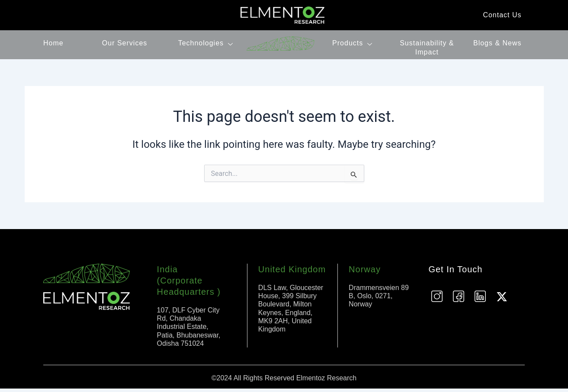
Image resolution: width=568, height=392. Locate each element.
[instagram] (437, 300)
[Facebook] (459, 300)
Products (353, 43)
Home (53, 43)
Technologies (207, 43)
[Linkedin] (480, 300)
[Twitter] (502, 300)
